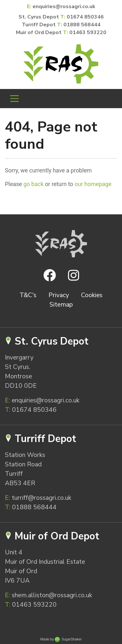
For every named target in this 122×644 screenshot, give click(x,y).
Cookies (92, 295)
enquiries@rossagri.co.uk (64, 6)
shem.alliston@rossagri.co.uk (48, 595)
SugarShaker (72, 639)
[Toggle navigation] (14, 99)
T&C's (28, 295)
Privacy (59, 295)
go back (34, 184)
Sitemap (61, 304)
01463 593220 (88, 32)
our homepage (93, 184)
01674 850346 (85, 17)
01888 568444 (82, 25)
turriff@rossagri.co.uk (38, 498)
